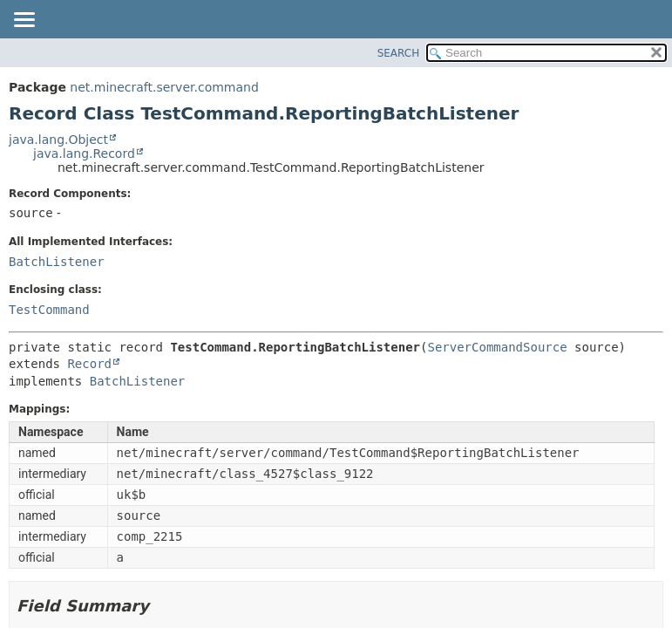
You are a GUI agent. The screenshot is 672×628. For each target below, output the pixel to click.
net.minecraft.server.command (164, 87)
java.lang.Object (58, 140)
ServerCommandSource (497, 347)
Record (89, 364)
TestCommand (49, 310)
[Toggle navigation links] (24, 21)
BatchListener (57, 262)
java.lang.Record (84, 154)
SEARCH (399, 53)
